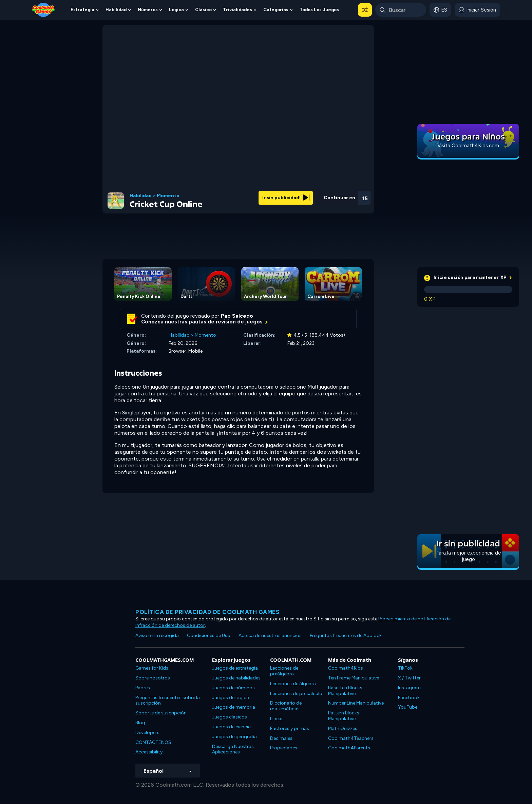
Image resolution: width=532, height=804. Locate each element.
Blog (140, 723)
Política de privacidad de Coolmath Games (207, 612)
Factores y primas (290, 728)
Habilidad (116, 10)
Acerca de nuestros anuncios (270, 635)
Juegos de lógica (231, 698)
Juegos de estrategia (235, 668)
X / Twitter (409, 678)
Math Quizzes (343, 728)
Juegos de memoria (234, 707)
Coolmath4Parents (349, 748)
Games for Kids (152, 668)
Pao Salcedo (237, 316)
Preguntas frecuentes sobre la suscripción (168, 700)
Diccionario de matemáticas (286, 706)
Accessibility (149, 752)
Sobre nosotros (153, 678)
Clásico (203, 10)
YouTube (408, 707)
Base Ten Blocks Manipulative (345, 691)
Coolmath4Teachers (351, 738)
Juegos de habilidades (236, 678)
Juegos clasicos (230, 717)
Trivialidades (237, 10)
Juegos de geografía (234, 737)
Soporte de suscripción (161, 713)
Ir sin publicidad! (286, 198)
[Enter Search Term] (401, 10)
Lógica (176, 10)
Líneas (277, 719)
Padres (143, 688)
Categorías (276, 10)
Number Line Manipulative (356, 703)
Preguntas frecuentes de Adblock (346, 635)
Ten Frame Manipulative (354, 678)
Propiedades (284, 748)
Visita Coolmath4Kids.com (468, 146)
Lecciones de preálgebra (284, 671)
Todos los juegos (319, 10)
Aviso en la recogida (157, 635)
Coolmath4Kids (346, 668)
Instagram (409, 688)
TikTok (405, 668)
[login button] (477, 10)
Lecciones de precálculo (296, 694)
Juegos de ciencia (231, 727)
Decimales (281, 738)
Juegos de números (233, 688)
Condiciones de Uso (209, 635)
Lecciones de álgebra (293, 684)
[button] (365, 10)
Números (148, 10)
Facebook (409, 698)
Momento (168, 196)
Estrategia (82, 10)
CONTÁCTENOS (153, 742)
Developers (147, 733)
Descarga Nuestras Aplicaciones (233, 749)
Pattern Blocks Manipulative (344, 716)
